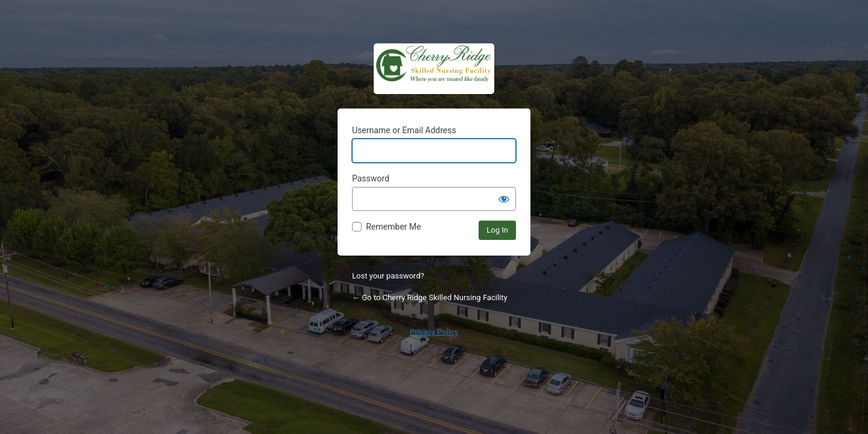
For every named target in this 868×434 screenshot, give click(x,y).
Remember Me (393, 227)
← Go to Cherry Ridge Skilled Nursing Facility (430, 297)
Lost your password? (388, 276)
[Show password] (504, 199)
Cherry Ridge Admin (434, 69)
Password (371, 178)
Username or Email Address (404, 130)
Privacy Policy (434, 332)
